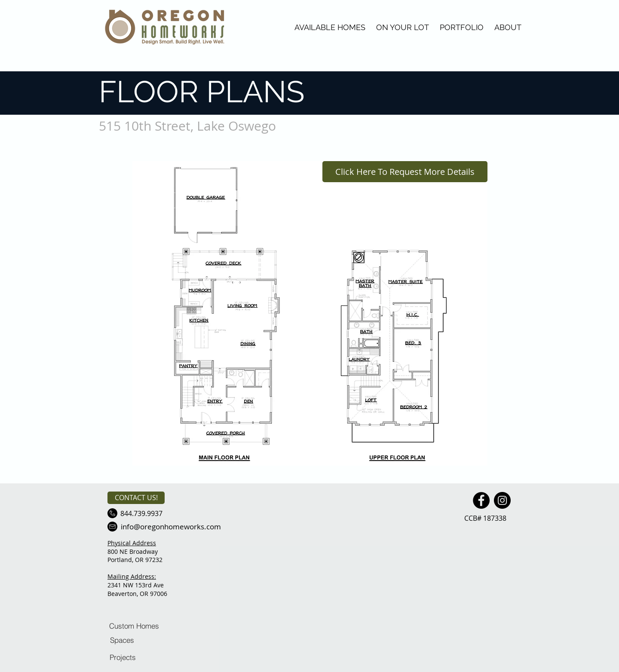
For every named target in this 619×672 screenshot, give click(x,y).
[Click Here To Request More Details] (405, 172)
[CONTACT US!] (136, 498)
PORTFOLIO (462, 27)
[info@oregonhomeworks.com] (171, 527)
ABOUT (508, 27)
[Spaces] (122, 640)
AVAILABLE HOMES (330, 27)
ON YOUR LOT (403, 27)
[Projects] (123, 657)
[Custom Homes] (134, 626)
